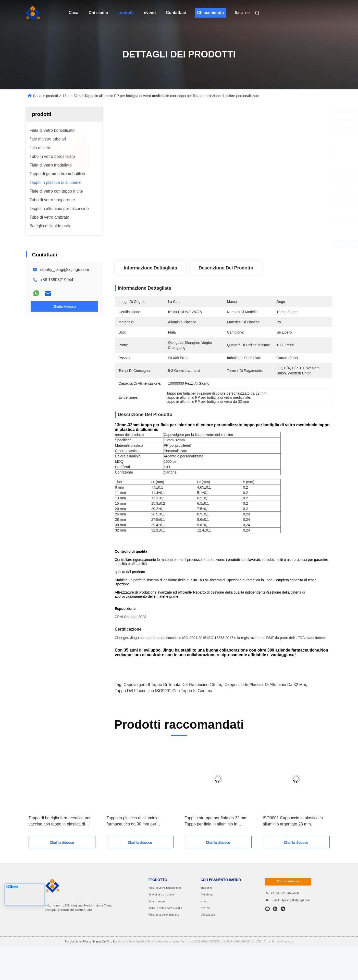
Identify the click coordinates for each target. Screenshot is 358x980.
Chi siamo (98, 13)
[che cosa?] (267, 945)
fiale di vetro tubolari (162, 931)
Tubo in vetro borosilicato (165, 944)
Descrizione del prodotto (226, 268)
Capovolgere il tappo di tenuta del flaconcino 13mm (172, 721)
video (204, 937)
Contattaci (176, 13)
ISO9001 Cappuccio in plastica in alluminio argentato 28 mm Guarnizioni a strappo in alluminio (293, 858)
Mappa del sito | (103, 978)
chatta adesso (288, 917)
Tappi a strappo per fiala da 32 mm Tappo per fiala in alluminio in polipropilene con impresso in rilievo (217, 858)
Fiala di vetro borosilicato (165, 924)
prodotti (126, 13)
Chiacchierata (210, 13)
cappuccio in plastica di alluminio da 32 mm (265, 721)
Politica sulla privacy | (79, 978)
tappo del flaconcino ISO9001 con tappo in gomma (164, 727)
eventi (150, 13)
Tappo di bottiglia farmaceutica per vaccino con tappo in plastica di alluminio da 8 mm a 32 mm (60, 858)
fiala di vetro (157, 937)
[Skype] (275, 945)
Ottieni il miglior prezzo (252, 244)
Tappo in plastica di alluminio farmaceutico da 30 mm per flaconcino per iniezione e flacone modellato (137, 858)
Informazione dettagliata (150, 268)
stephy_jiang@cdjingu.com (65, 270)
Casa (73, 13)
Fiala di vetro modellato (164, 951)
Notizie (205, 944)
